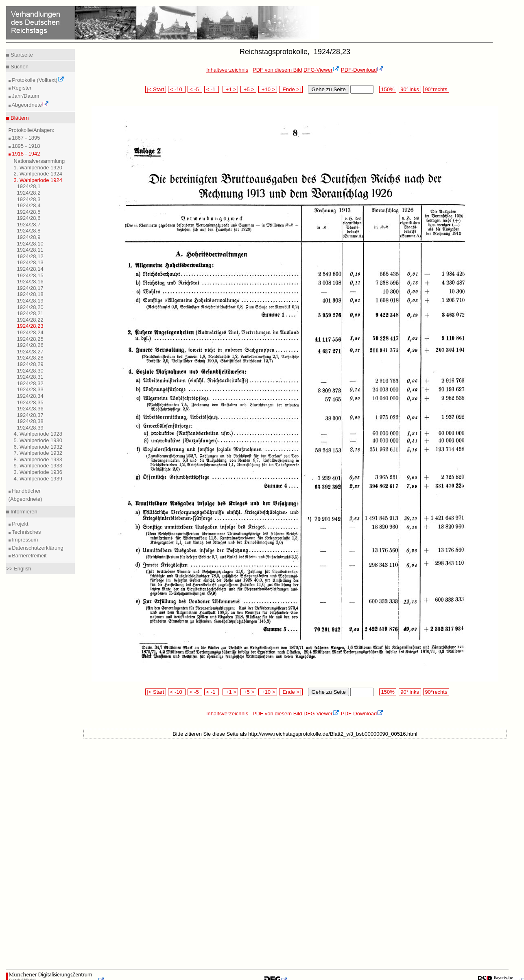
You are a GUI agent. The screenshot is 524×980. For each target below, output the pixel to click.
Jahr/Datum (25, 96)
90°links (410, 89)
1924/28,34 (30, 396)
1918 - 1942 (25, 154)
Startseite (21, 55)
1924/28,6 (29, 218)
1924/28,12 (30, 256)
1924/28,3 (29, 199)
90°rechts (436, 89)
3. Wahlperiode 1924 (38, 180)
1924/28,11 (30, 250)
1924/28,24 (30, 332)
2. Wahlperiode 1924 (38, 174)
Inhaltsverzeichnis (227, 70)
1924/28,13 (30, 262)
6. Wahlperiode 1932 (38, 447)
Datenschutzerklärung (37, 548)
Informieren (23, 512)
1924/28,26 (30, 345)
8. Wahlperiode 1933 (38, 459)
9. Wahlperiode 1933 (38, 466)
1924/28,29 (30, 364)
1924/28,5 (29, 212)
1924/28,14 (30, 269)
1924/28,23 (30, 326)
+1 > (230, 89)
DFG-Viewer (321, 70)
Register (21, 88)
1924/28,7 (29, 225)
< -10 (177, 89)
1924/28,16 (30, 282)
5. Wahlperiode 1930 (38, 440)
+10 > (268, 89)
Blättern (19, 118)
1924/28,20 (30, 307)
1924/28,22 (30, 320)
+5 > (248, 89)
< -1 (212, 89)
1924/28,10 (30, 244)
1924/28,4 (29, 205)
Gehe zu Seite (328, 89)
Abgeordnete (30, 105)
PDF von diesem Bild (277, 70)
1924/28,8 (29, 231)
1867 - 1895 (25, 138)
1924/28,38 (30, 421)
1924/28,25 (30, 339)
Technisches (26, 532)
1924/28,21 (30, 313)
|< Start (156, 89)
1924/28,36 (30, 409)
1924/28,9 (29, 237)
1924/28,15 (30, 275)
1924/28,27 (30, 352)
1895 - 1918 (25, 146)
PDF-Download (362, 70)
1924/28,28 (30, 358)
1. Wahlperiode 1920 (38, 168)
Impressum (24, 540)
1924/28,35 (30, 402)
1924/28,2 (29, 193)
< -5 (195, 89)
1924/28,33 (30, 389)
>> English (19, 569)
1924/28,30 (30, 371)
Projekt (20, 524)
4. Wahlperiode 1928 (38, 434)
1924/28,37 (30, 415)
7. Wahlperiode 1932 (38, 453)
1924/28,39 (30, 428)
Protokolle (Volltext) (38, 80)
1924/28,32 (30, 383)
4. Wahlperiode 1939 (38, 479)
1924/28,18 (30, 294)
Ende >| (291, 89)
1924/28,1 (29, 186)
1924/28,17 (30, 288)
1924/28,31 (30, 377)
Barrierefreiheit (29, 556)
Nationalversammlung (39, 161)
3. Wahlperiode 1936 (38, 472)
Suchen (19, 67)
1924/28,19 (30, 301)
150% (388, 89)
